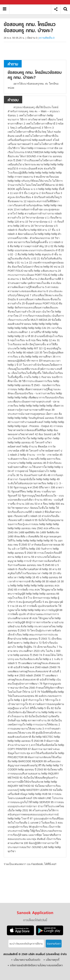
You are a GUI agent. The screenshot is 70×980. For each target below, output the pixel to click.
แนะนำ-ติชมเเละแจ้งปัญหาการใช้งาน (26, 944)
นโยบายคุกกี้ (53, 960)
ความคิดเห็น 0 (47, 38)
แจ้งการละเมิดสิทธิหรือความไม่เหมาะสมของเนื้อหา (36, 966)
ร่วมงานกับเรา (54, 944)
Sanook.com (11, 2)
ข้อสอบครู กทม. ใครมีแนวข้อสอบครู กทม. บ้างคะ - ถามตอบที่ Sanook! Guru (31, 9)
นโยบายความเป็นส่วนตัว (27, 960)
